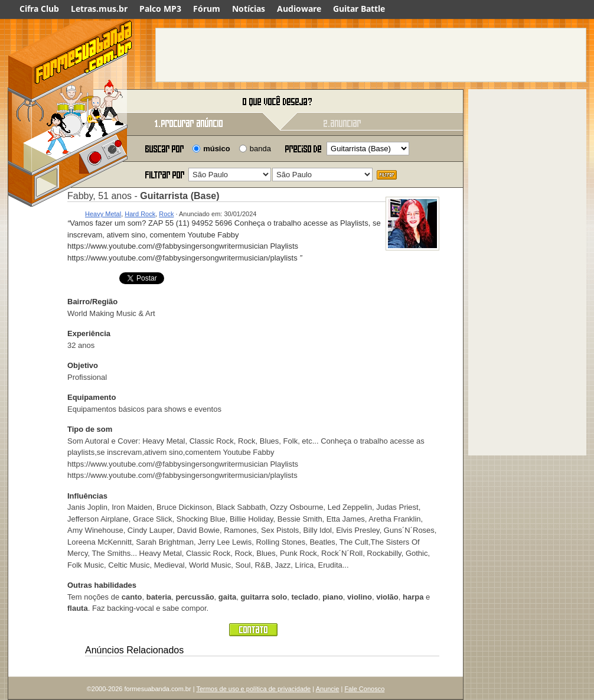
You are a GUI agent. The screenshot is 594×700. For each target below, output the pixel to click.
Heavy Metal (103, 214)
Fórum (207, 9)
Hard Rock (140, 214)
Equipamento (92, 397)
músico (217, 149)
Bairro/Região (92, 302)
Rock (166, 214)
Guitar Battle (359, 9)
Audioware (299, 9)
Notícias (249, 9)
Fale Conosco (364, 689)
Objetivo (83, 365)
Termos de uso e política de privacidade (253, 689)
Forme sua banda (70, 102)
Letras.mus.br (99, 9)
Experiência (89, 333)
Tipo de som (90, 429)
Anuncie (328, 689)
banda (260, 149)
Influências (87, 496)
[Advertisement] (371, 55)
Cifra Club (39, 9)
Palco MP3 (160, 9)
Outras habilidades (102, 585)
